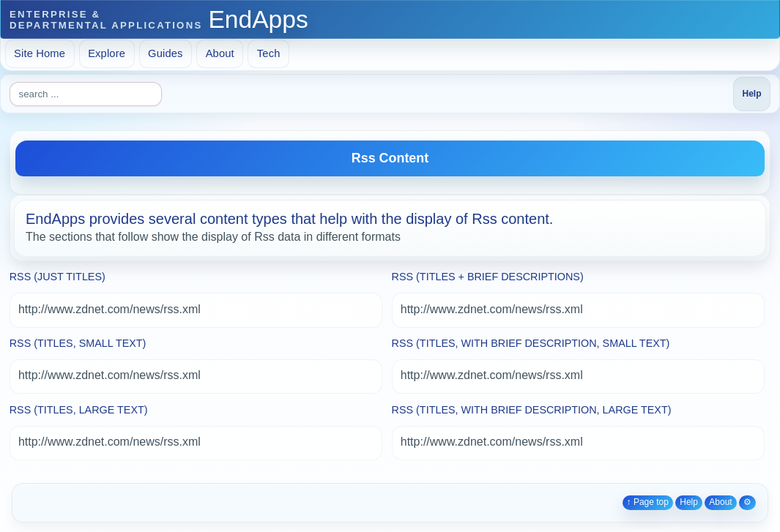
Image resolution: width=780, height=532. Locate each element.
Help (689, 502)
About (220, 53)
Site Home (40, 53)
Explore (107, 53)
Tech (269, 53)
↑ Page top (648, 502)
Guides (166, 53)
